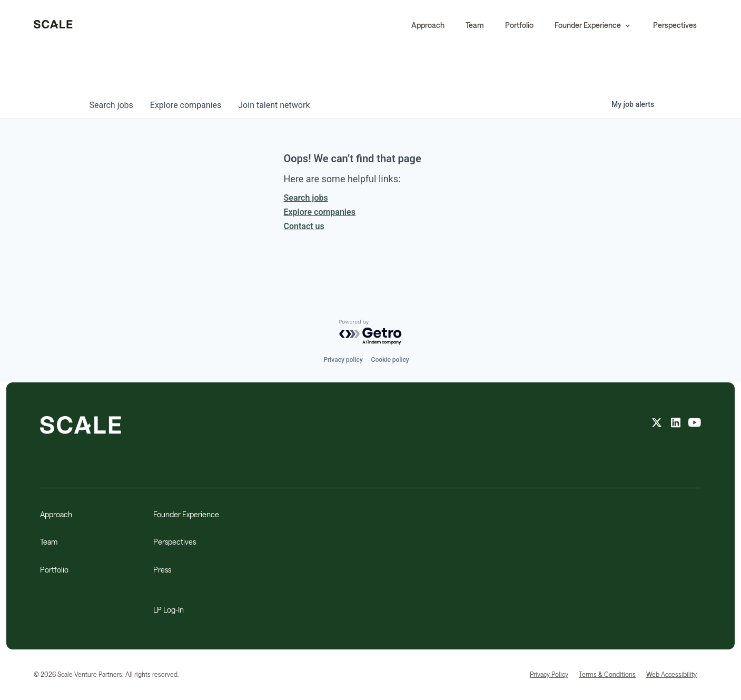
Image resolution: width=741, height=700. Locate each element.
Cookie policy (390, 360)
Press (162, 570)
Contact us (304, 226)
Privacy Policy (549, 674)
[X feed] (657, 424)
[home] (53, 25)
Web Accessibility (671, 674)
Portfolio (519, 25)
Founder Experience (186, 514)
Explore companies (320, 212)
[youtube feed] (695, 424)
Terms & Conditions (607, 674)
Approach (428, 25)
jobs (111, 105)
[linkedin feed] (676, 424)
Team (475, 25)
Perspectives (675, 25)
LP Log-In (169, 610)
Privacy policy (343, 360)
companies (186, 105)
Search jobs (306, 198)
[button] (593, 25)
